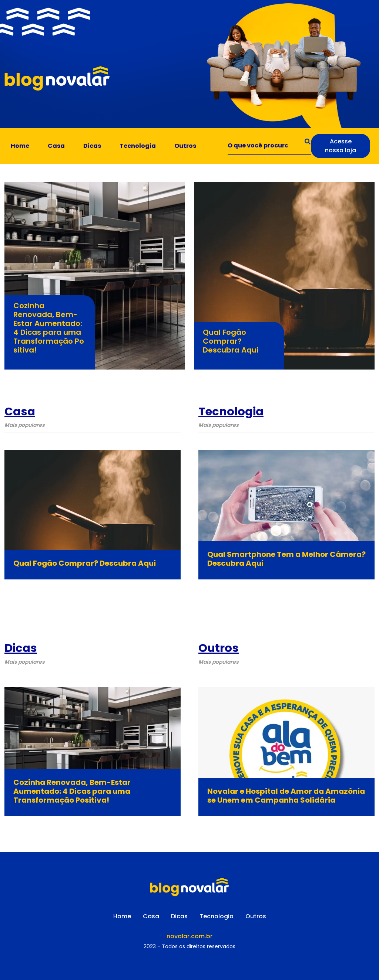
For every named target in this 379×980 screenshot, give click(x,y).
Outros (185, 146)
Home (20, 146)
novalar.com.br (189, 936)
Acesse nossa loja (341, 146)
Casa (56, 146)
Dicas (92, 146)
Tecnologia (138, 146)
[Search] (269, 146)
